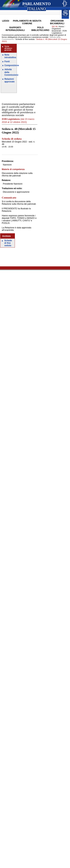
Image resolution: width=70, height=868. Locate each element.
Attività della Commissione (11, 72)
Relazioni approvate (9, 80)
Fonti (7, 62)
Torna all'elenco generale (8, 48)
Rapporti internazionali (15, 29)
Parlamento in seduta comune (27, 22)
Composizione (11, 65)
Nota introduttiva (10, 56)
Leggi (6, 21)
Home (61, 27)
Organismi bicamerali (57, 22)
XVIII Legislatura (59, 32)
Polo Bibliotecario (40, 29)
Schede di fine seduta (25, 39)
